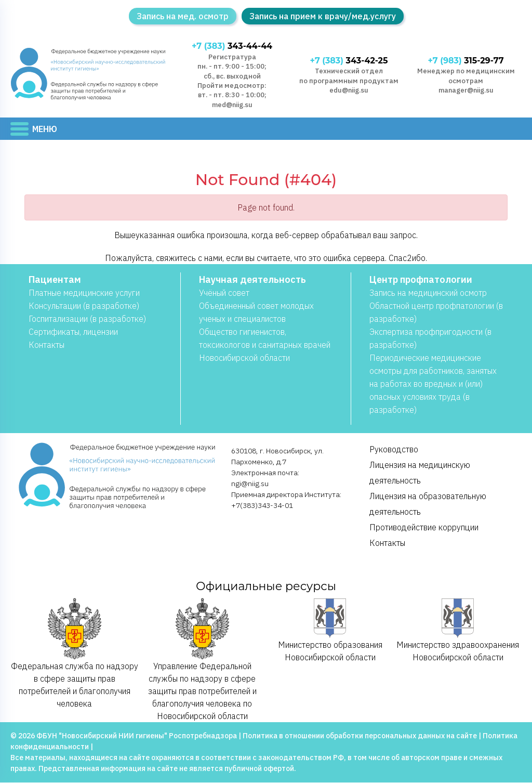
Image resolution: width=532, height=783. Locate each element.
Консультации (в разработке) (84, 306)
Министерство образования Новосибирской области (330, 630)
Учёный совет (224, 293)
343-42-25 (349, 61)
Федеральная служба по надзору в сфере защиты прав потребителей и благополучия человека (75, 653)
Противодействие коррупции (424, 528)
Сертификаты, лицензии (73, 332)
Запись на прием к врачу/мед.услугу (323, 16)
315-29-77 (466, 61)
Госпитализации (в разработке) (87, 319)
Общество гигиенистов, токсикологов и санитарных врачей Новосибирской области (265, 345)
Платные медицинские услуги (84, 293)
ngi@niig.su (250, 484)
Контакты (46, 345)
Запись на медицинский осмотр (428, 293)
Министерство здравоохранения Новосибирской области (458, 630)
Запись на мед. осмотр (183, 16)
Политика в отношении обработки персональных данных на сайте (360, 736)
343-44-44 (232, 46)
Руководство (394, 450)
